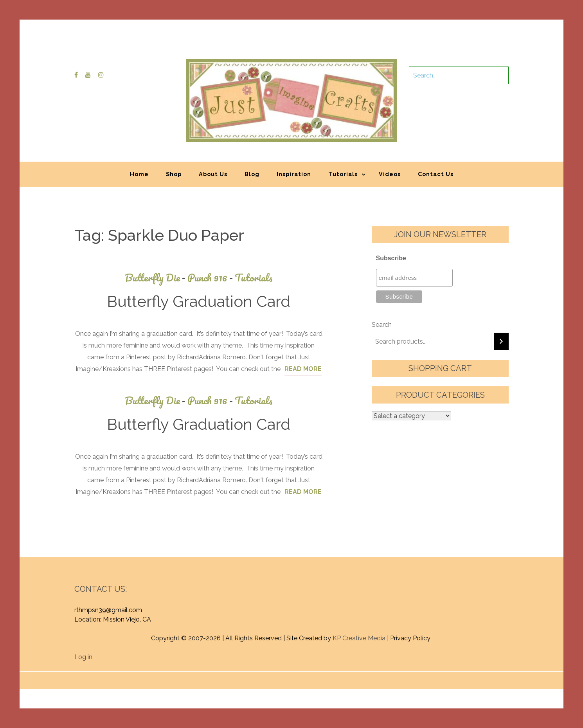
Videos (390, 174)
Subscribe (391, 258)
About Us (213, 174)
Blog (252, 174)
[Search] (501, 341)
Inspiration (294, 174)
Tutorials (343, 174)
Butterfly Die (156, 278)
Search (382, 325)
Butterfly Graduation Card (199, 301)
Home (139, 174)
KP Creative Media (359, 638)
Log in (83, 657)
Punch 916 (211, 278)
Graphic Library (373, 676)
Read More (303, 369)
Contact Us (436, 174)
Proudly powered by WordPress (234, 676)
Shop (174, 174)
